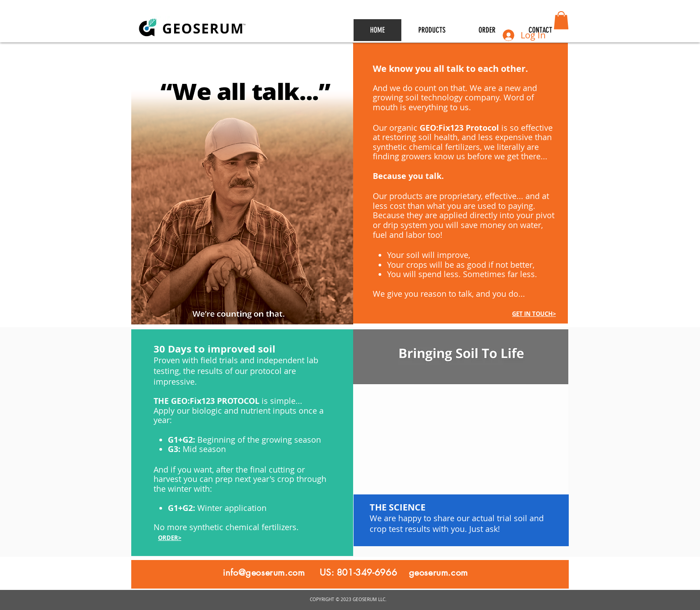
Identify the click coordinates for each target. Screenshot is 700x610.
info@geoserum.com (264, 573)
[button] (561, 20)
